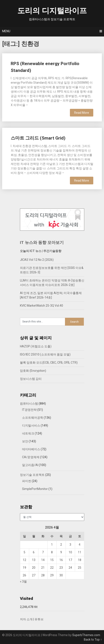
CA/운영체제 (31, 457)
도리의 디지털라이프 (52, 11)
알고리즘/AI (30, 465)
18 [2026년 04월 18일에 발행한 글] (80, 560)
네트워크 (28, 433)
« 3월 (23, 581)
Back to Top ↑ (93, 640)
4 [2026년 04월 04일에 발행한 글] (80, 545)
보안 (25, 441)
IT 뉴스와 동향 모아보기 (42, 243)
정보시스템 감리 (31, 379)
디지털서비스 (31, 425)
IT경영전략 (29, 410)
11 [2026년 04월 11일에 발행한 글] (80, 552)
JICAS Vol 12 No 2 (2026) (37, 260)
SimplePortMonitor (35, 489)
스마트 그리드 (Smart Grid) (38, 138)
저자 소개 (26, 619)
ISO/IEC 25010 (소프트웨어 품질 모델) (45, 354)
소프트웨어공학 (33, 418)
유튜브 (39, 619)
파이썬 (27, 481)
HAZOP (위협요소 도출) (36, 346)
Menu (6, 31)
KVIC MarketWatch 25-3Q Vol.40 (41, 306)
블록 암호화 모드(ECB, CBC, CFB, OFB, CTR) (49, 363)
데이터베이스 (31, 449)
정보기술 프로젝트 (32, 475)
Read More (82, 113)
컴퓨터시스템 (29, 404)
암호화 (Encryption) (33, 371)
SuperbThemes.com (86, 635)
